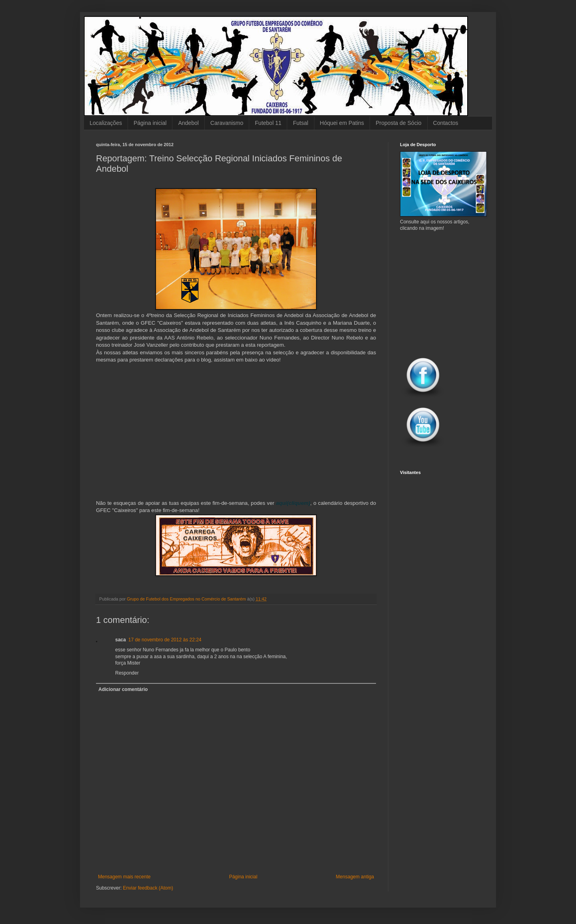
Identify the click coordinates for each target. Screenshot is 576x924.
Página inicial (150, 123)
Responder (127, 673)
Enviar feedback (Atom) (148, 888)
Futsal (300, 123)
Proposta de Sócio (398, 123)
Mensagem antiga (355, 877)
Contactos (446, 123)
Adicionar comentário (123, 689)
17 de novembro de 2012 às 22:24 (165, 640)
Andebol (188, 123)
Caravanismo (227, 123)
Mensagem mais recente (124, 877)
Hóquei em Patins (342, 123)
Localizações (106, 123)
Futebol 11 (268, 123)
